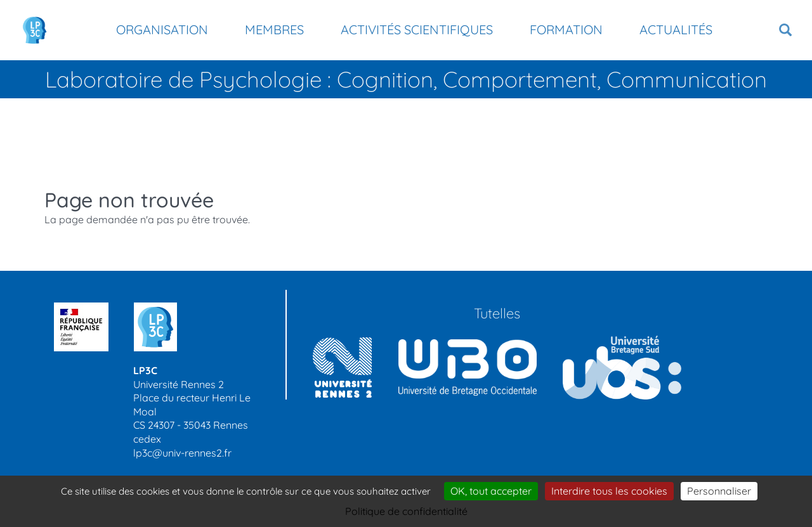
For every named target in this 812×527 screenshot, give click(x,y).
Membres (274, 29)
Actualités (676, 29)
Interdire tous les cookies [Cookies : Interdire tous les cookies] (609, 491)
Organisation (162, 29)
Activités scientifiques (417, 29)
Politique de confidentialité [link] (406, 511)
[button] (785, 30)
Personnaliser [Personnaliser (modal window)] (719, 491)
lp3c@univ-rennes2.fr (182, 453)
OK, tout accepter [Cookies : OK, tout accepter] (491, 491)
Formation (566, 29)
